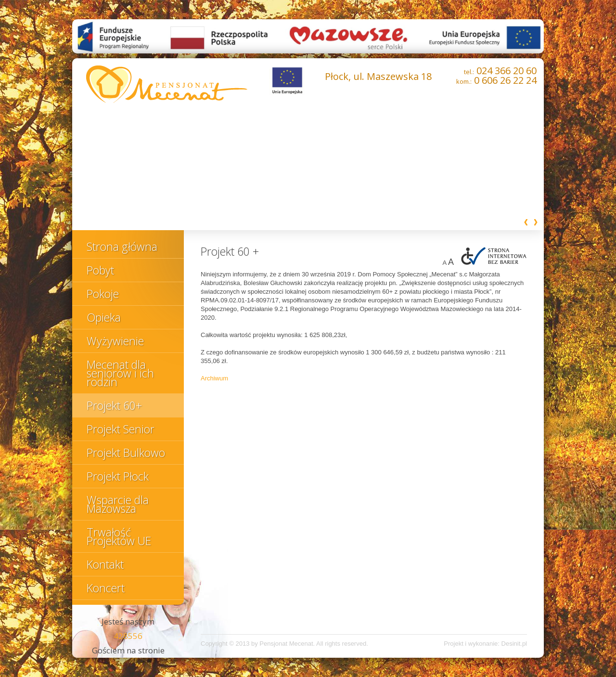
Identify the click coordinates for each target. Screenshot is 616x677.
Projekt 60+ (114, 405)
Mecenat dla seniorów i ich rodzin (120, 373)
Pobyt (100, 270)
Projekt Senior (121, 429)
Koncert (106, 588)
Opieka (104, 317)
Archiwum (214, 378)
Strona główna (122, 247)
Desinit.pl (514, 644)
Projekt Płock (118, 476)
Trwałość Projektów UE (119, 536)
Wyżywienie (115, 341)
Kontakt (105, 564)
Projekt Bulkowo (126, 453)
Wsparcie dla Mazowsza (118, 504)
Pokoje (103, 294)
